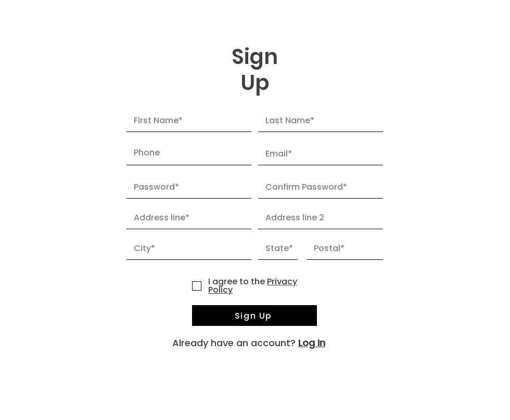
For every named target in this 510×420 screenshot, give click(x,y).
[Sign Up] (254, 316)
